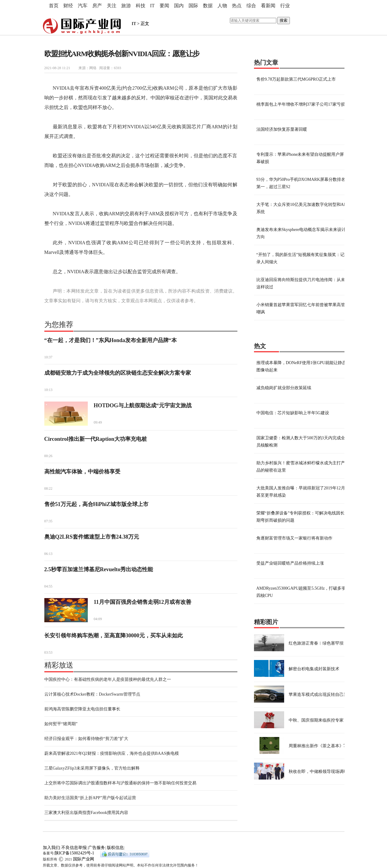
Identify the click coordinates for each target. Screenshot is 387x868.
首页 (54, 6)
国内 (179, 6)
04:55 (48, 586)
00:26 (48, 456)
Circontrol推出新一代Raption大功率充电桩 (96, 439)
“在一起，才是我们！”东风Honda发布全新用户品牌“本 (111, 340)
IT (152, 6)
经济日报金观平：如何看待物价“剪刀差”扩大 (86, 739)
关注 (112, 6)
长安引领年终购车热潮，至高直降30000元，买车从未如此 (114, 636)
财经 (68, 6)
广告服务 (97, 848)
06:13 (48, 554)
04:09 (98, 619)
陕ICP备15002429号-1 (74, 853)
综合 (251, 6)
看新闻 (268, 6)
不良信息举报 (74, 848)
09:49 (98, 422)
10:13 (48, 390)
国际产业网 (84, 859)
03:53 (48, 652)
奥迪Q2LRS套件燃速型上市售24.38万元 (92, 537)
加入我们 (51, 848)
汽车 (83, 6)
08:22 (48, 488)
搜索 (284, 20)
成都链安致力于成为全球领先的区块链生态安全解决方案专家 (118, 373)
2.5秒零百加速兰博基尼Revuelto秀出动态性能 (99, 569)
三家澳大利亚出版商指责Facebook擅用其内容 (86, 813)
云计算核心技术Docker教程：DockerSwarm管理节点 (92, 694)
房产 (97, 6)
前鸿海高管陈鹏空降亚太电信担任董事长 (82, 709)
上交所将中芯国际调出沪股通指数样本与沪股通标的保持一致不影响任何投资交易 (120, 783)
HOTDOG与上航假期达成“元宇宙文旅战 (143, 405)
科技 (141, 6)
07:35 (48, 521)
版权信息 (115, 848)
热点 (237, 6)
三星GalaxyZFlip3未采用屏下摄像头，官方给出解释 (92, 768)
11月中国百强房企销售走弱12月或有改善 (143, 602)
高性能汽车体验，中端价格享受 (82, 472)
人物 (222, 6)
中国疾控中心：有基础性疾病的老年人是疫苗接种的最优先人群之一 (108, 679)
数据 (208, 6)
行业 (285, 6)
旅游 (126, 6)
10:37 (48, 357)
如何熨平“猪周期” (61, 724)
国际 (193, 6)
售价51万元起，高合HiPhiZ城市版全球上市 (96, 504)
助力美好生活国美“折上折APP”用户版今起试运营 (90, 798)
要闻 (164, 6)
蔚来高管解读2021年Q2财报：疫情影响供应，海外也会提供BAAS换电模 (112, 753)
